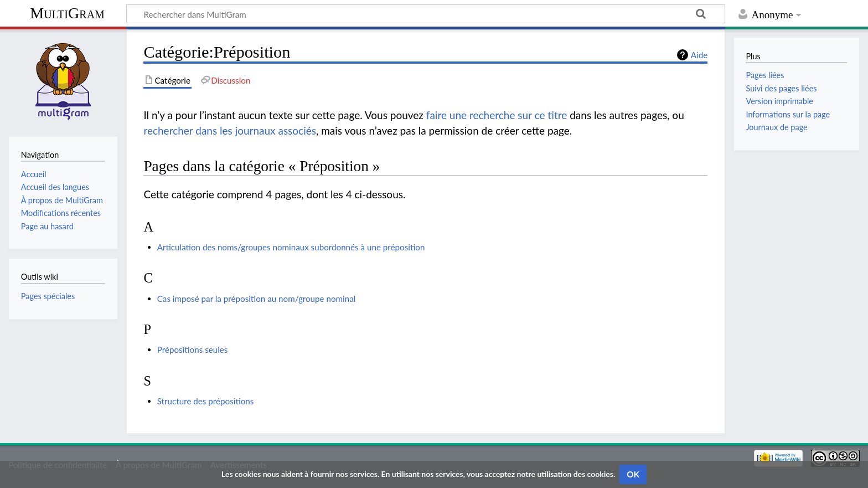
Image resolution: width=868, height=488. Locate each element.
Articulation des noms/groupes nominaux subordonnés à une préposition (291, 247)
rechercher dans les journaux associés (230, 130)
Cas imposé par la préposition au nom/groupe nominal (257, 299)
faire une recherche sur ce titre (497, 115)
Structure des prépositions (206, 401)
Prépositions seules (193, 350)
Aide (699, 55)
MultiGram (67, 13)
